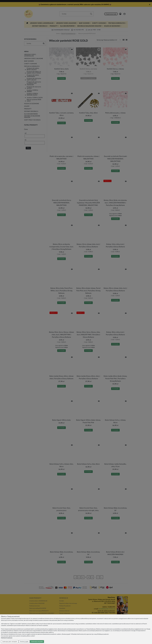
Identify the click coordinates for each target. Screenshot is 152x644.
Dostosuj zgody (24, 642)
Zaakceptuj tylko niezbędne (10, 642)
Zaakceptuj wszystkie (37, 642)
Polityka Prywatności (7, 638)
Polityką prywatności (103, 634)
